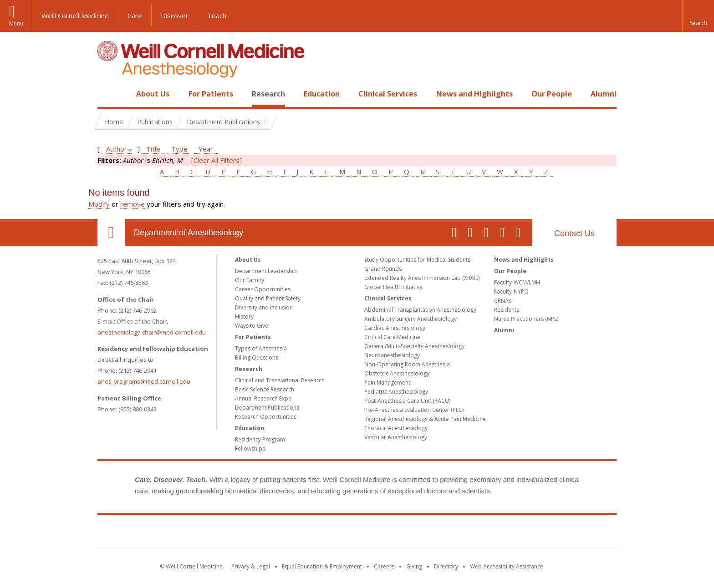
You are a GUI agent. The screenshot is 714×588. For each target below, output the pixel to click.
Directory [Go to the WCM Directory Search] (446, 566)
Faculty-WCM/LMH (517, 282)
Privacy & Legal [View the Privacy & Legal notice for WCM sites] (251, 566)
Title (153, 149)
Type (179, 149)
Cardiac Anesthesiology (395, 328)
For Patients (211, 94)
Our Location (111, 233)
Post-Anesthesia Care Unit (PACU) (407, 401)
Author (117, 149)
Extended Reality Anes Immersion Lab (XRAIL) (422, 278)
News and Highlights (474, 94)
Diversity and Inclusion (264, 307)
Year (206, 149)
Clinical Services (388, 94)
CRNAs (503, 301)
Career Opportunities (263, 289)
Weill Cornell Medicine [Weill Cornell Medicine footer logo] (357, 533)
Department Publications (267, 408)
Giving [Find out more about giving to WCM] (414, 566)
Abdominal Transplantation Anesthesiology (420, 310)
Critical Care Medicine (392, 337)
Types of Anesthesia (261, 348)
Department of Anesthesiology (189, 233)
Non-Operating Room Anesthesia (407, 364)
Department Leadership (266, 271)
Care (135, 15)
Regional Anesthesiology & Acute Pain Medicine (425, 419)
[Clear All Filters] (217, 160)
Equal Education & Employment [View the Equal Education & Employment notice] (322, 566)
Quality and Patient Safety (268, 298)
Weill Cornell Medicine (75, 15)
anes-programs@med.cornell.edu (144, 381)
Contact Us (574, 233)
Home (107, 94)
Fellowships (250, 449)
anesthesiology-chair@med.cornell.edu (152, 332)
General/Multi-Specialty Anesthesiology (414, 346)
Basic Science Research (265, 389)
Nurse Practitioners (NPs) (526, 319)
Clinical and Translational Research (280, 380)
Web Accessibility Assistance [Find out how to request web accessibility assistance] (507, 566)
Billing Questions (257, 357)
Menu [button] (16, 23)
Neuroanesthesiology (392, 355)
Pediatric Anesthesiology (396, 392)
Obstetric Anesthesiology (397, 373)
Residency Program (260, 439)
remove (133, 204)
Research (268, 94)
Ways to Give (252, 326)
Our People (552, 94)
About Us (153, 94)
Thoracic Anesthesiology (396, 428)
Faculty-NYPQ (511, 291)
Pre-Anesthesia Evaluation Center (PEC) (414, 410)
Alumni (604, 94)
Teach (217, 15)
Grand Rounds (383, 269)
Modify (99, 204)
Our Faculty (250, 280)
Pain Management (387, 383)
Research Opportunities (266, 417)
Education (322, 94)
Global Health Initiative (393, 287)
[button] (698, 16)
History (244, 317)
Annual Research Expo (263, 398)
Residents (507, 310)
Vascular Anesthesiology (396, 437)
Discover (175, 15)
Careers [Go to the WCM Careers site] (384, 566)
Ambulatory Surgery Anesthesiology (411, 319)
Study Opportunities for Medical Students (417, 260)
